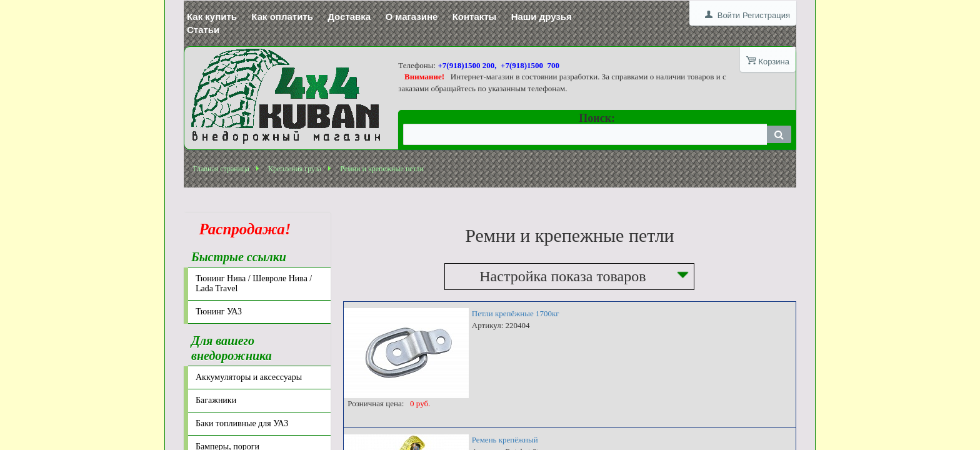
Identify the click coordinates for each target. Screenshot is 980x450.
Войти (729, 15)
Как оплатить (282, 17)
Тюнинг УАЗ (219, 312)
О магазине (411, 17)
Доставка (349, 17)
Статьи (203, 30)
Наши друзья (542, 17)
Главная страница (221, 169)
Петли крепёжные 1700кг (516, 313)
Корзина (774, 62)
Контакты (475, 17)
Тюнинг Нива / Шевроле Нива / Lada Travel (254, 283)
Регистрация (766, 15)
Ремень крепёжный (505, 440)
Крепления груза (295, 169)
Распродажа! (241, 229)
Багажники (216, 400)
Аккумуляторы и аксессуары (249, 377)
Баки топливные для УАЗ (242, 423)
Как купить (212, 17)
